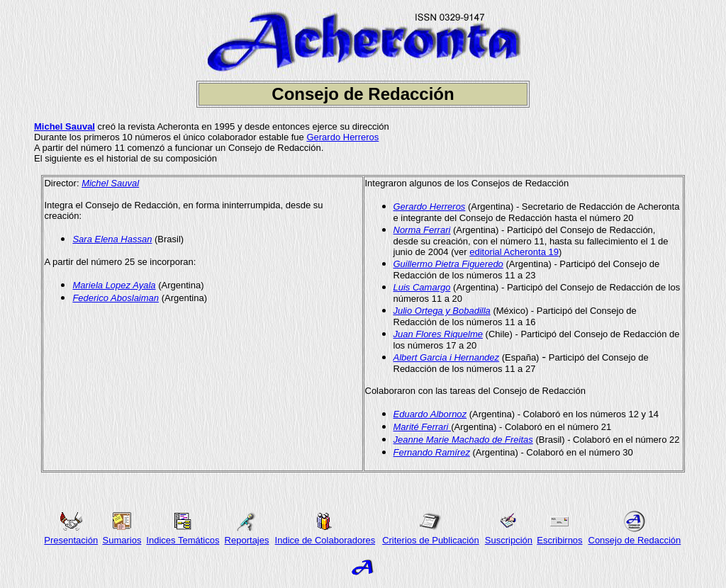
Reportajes (247, 540)
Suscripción (509, 540)
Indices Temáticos (183, 540)
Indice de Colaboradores (325, 540)
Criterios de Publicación (431, 540)
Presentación (71, 540)
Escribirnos (559, 540)
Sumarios (122, 540)
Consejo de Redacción (635, 540)
